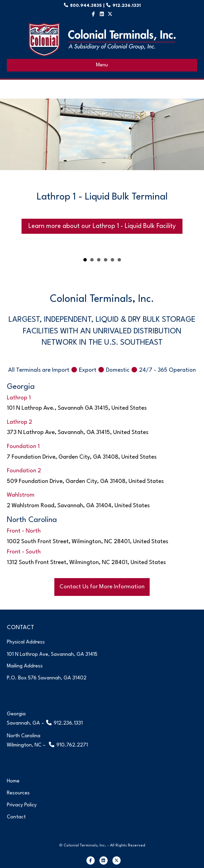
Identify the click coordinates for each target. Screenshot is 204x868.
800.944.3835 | (91, 6)
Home (13, 781)
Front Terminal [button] (119, 260)
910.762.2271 (72, 745)
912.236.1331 (126, 6)
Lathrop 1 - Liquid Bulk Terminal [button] (85, 260)
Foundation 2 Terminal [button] (106, 260)
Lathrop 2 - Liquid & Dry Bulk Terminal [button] (92, 260)
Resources (18, 793)
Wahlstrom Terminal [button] (112, 260)
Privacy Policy (22, 805)
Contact (16, 817)
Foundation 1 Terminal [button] (99, 260)
